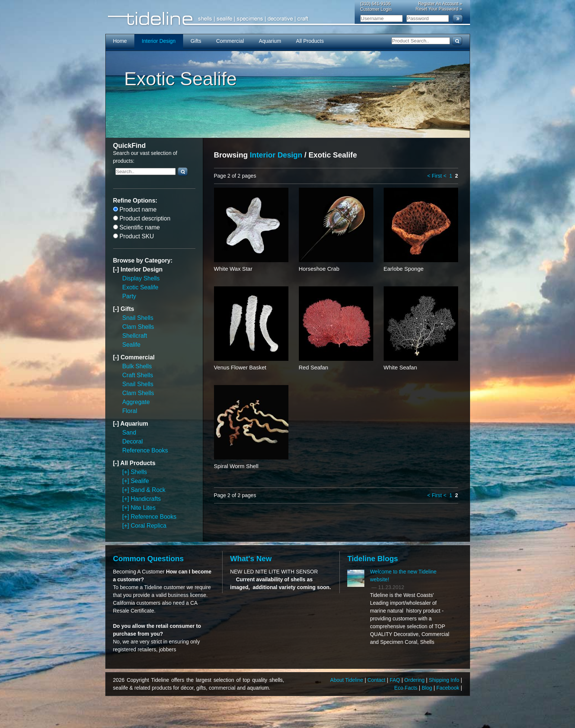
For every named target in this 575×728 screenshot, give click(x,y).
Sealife (132, 345)
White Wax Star (233, 269)
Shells (139, 472)
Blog (428, 688)
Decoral (133, 441)
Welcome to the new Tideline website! (403, 576)
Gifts (196, 41)
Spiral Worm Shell (236, 466)
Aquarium (270, 41)
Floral (130, 411)
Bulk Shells (137, 366)
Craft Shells (138, 375)
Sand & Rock (148, 490)
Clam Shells (138, 327)
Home (120, 41)
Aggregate (136, 402)
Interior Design (159, 41)
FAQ (396, 680)
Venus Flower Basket (240, 367)
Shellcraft (135, 336)
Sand (129, 433)
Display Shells (141, 278)
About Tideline (347, 680)
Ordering (415, 680)
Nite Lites (143, 508)
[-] (117, 269)
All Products (310, 41)
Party (129, 296)
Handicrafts (146, 499)
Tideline (288, 19)
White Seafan (400, 367)
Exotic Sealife (140, 287)
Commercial (230, 41)
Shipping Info (445, 680)
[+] (127, 472)
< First (435, 176)
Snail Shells (138, 318)
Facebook (448, 688)
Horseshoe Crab (319, 269)
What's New (251, 559)
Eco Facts (406, 688)
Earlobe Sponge (404, 269)
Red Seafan (314, 367)
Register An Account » (440, 4)
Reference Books (145, 450)
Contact (377, 680)
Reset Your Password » (439, 9)
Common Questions (148, 559)
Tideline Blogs (373, 559)
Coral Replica (148, 526)
